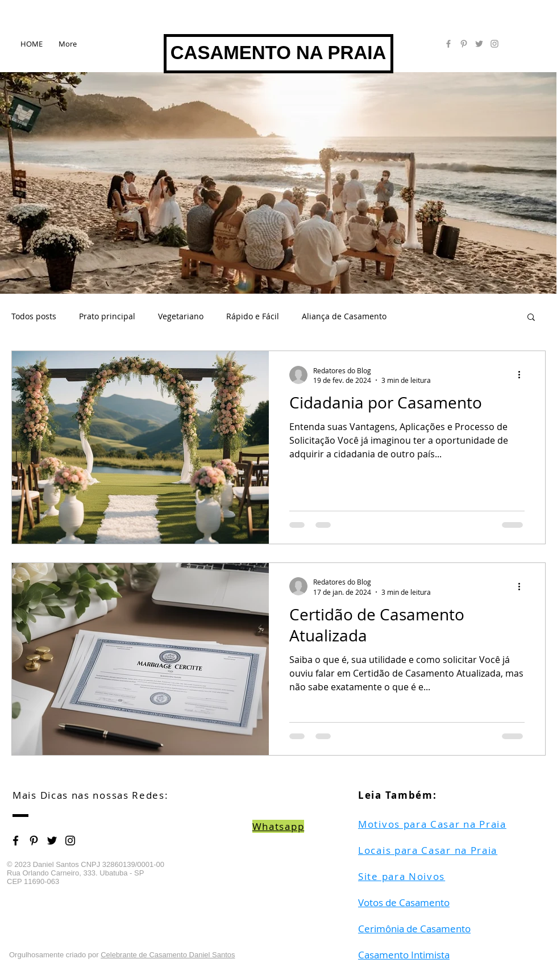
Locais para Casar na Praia (428, 850)
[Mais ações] (523, 375)
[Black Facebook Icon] (16, 841)
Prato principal (107, 316)
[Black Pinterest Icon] (34, 841)
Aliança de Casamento (344, 316)
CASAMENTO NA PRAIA (278, 53)
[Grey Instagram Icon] (494, 44)
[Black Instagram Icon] (70, 841)
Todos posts (34, 316)
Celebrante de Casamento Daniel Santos (168, 955)
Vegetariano (181, 316)
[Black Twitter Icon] (52, 841)
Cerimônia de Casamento (414, 929)
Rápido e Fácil (253, 316)
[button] (531, 318)
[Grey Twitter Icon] (479, 44)
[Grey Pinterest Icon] (464, 44)
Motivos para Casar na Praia (432, 824)
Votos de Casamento (404, 902)
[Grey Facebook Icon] (448, 44)
